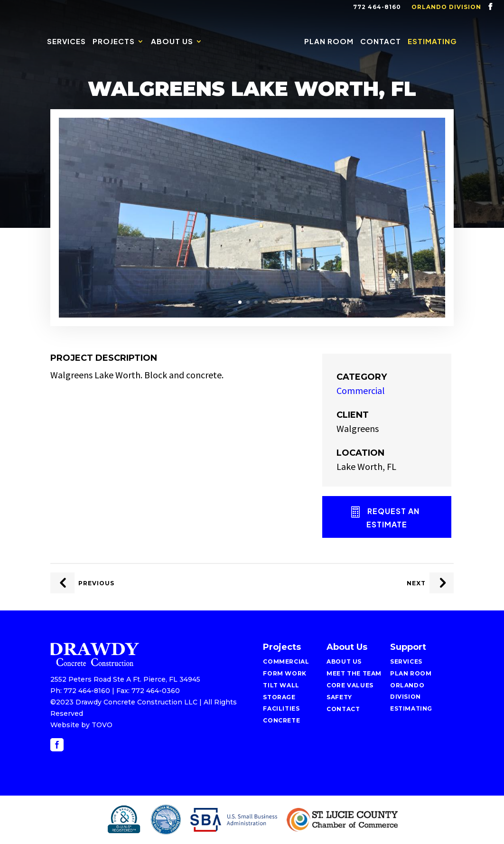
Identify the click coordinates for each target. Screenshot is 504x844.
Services (66, 42)
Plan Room (329, 42)
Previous (96, 583)
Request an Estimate (393, 518)
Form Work (285, 673)
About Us (172, 42)
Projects (114, 42)
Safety (339, 697)
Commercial (361, 390)
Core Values (350, 685)
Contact (381, 42)
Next (416, 583)
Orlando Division (446, 7)
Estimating (432, 42)
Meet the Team (354, 673)
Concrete (281, 720)
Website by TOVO (81, 725)
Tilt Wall (281, 685)
